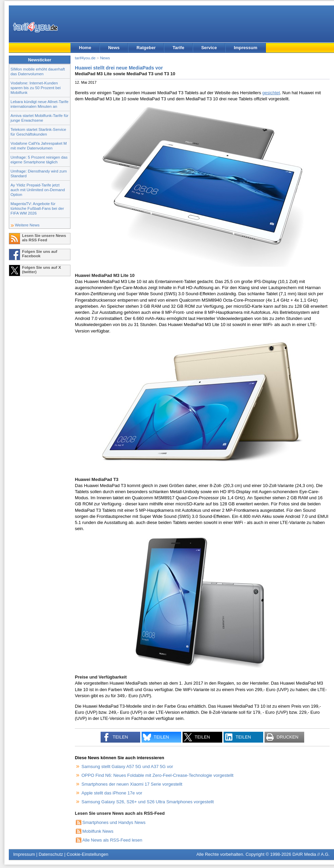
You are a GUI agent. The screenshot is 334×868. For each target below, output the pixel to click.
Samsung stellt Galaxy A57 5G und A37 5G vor (127, 766)
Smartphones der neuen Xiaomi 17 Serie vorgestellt (132, 784)
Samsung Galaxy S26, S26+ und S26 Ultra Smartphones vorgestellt (148, 802)
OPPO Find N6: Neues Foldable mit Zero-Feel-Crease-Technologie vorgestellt (158, 775)
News (114, 48)
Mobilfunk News (98, 831)
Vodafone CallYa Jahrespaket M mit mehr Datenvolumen (39, 146)
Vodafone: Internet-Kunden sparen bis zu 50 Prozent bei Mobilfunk (36, 88)
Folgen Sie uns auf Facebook (40, 254)
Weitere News (27, 225)
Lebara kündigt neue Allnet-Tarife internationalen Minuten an (39, 104)
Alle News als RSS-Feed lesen (112, 840)
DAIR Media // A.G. (311, 854)
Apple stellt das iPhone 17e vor (112, 793)
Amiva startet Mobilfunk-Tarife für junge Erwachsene (39, 118)
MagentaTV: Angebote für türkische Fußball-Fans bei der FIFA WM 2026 (37, 208)
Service (209, 48)
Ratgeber (146, 48)
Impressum (245, 48)
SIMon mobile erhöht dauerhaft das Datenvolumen (38, 71)
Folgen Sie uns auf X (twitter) (41, 269)
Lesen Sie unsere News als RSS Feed (44, 238)
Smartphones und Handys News (114, 822)
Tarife (178, 48)
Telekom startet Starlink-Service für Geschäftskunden (38, 132)
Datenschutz (51, 854)
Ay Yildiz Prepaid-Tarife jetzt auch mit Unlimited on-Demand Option (38, 190)
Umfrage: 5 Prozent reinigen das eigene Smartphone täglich (39, 159)
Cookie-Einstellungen (88, 854)
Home (85, 48)
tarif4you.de (85, 58)
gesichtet (271, 93)
